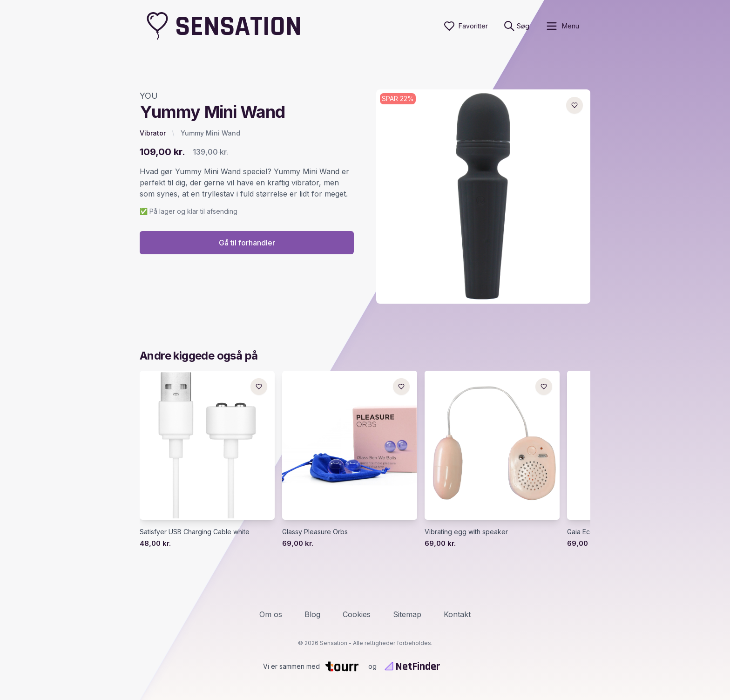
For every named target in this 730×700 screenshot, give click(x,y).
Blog (312, 614)
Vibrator (153, 133)
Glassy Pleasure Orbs (315, 532)
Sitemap (407, 614)
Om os (271, 614)
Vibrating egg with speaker (466, 532)
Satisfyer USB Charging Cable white (195, 532)
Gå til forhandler (247, 243)
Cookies (357, 614)
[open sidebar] (562, 26)
